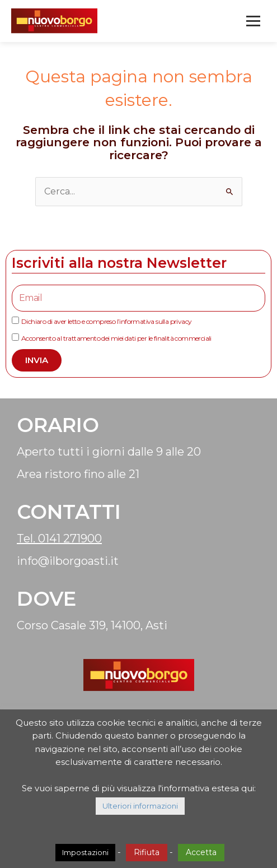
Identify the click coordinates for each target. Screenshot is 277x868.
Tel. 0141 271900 (59, 539)
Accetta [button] (201, 852)
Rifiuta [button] (147, 852)
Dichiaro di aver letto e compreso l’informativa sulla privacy (106, 321)
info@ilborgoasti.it (68, 561)
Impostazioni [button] (85, 852)
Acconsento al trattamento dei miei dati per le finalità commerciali (116, 338)
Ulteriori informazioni (140, 806)
